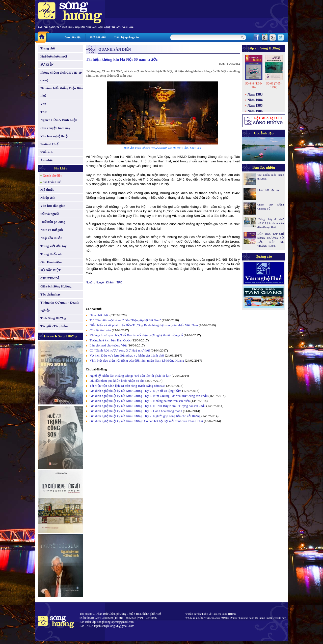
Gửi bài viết (98, 37)
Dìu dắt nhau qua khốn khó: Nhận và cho (117, 381)
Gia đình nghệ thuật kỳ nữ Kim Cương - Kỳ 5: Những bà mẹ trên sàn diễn (140, 401)
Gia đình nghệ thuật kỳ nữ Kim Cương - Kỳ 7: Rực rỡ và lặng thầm (136, 391)
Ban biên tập (73, 37)
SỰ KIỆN (47, 64)
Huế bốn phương (53, 222)
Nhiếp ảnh (48, 198)
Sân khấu (61, 168)
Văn (43, 104)
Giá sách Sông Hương (56, 286)
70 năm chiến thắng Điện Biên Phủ (62, 92)
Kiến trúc (47, 152)
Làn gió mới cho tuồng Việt (108, 345)
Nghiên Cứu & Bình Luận (59, 120)
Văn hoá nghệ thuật (54, 136)
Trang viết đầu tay (53, 246)
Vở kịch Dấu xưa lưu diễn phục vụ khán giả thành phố (127, 355)
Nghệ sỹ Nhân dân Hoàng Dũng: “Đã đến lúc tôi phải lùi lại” (130, 376)
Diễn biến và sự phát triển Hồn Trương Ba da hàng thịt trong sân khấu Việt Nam (144, 325)
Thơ (43, 112)
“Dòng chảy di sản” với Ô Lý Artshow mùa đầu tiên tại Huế (271, 223)
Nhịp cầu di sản (51, 238)
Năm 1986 (255, 111)
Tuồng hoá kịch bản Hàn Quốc (110, 340)
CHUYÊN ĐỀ (50, 278)
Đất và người (50, 214)
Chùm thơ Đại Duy (268, 190)
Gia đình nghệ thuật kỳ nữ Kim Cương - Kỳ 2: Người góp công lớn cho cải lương (145, 416)
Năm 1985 (255, 106)
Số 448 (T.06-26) (253, 85)
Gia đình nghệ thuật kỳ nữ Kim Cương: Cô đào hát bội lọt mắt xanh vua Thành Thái (146, 421)
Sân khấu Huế (52, 182)
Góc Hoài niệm (51, 262)
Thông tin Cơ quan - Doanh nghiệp (60, 306)
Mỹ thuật (47, 189)
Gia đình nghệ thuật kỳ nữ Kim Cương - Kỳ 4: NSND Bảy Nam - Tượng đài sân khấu (147, 406)
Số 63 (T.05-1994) (274, 85)
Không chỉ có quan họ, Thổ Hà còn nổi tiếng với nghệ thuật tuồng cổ (136, 335)
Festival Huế (49, 144)
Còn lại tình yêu (100, 330)
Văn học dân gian (53, 206)
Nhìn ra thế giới (52, 230)
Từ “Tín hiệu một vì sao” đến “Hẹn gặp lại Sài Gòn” (125, 320)
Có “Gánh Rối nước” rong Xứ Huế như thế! (120, 350)
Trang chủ (48, 48)
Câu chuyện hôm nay (55, 128)
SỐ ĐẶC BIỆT (50, 270)
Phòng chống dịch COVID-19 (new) (61, 76)
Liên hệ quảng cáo (126, 37)
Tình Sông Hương (53, 318)
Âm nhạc (47, 160)
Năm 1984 (255, 100)
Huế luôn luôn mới (54, 56)
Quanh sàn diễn (52, 175)
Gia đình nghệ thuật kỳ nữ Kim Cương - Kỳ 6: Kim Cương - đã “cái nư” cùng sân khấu (149, 396)
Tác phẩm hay (50, 294)
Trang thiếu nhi (51, 254)
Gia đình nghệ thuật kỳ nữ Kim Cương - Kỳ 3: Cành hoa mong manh (136, 411)
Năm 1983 (255, 94)
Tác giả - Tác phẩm (54, 326)
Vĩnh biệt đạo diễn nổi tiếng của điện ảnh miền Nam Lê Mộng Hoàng (137, 360)
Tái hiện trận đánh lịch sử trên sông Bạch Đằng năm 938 (127, 386)
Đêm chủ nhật (99, 315)
